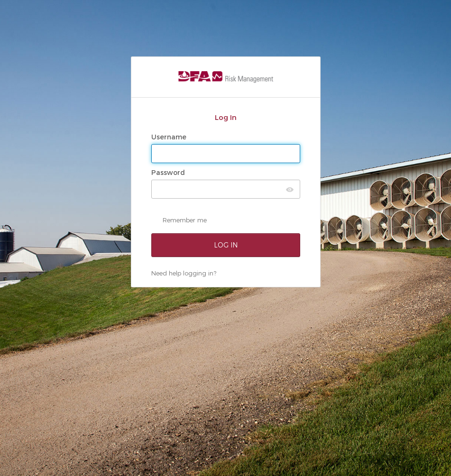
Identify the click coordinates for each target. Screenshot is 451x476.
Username (170, 137)
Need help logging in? (184, 273)
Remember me (185, 220)
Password (169, 173)
